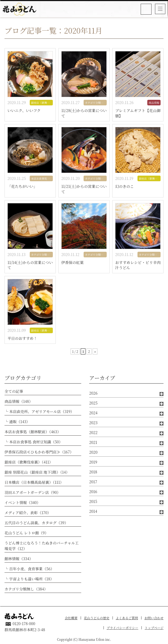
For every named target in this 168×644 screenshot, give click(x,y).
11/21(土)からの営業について (84, 189)
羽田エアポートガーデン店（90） (33, 492)
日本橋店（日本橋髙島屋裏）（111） (34, 482)
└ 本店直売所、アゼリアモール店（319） (39, 411)
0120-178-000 (146, 9)
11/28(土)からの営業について (84, 113)
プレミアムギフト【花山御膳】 (138, 113)
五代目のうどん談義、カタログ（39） (36, 523)
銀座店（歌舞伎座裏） (42, 103)
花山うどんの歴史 (97, 618)
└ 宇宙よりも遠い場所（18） (29, 579)
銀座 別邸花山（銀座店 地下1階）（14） (37, 472)
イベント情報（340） (22, 502)
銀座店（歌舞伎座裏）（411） (29, 462)
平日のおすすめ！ (22, 338)
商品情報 (154, 103)
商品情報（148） (19, 401)
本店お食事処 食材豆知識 (42, 178)
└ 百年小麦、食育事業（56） (29, 569)
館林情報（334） (19, 559)
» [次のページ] (95, 351)
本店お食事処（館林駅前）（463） (33, 432)
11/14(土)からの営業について (30, 265)
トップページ (154, 628)
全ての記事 (14, 391)
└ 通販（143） (17, 422)
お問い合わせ (154, 618)
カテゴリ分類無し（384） (26, 589)
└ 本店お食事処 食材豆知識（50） (34, 442)
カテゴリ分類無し (96, 103)
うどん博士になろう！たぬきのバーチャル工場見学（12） (42, 546)
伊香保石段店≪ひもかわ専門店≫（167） (39, 452)
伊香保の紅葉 (72, 263)
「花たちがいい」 (22, 186)
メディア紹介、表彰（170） (28, 513)
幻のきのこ (124, 186)
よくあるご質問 (127, 618)
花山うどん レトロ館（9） (26, 533)
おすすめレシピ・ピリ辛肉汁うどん (138, 265)
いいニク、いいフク (24, 111)
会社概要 (71, 618)
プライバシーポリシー (122, 628)
